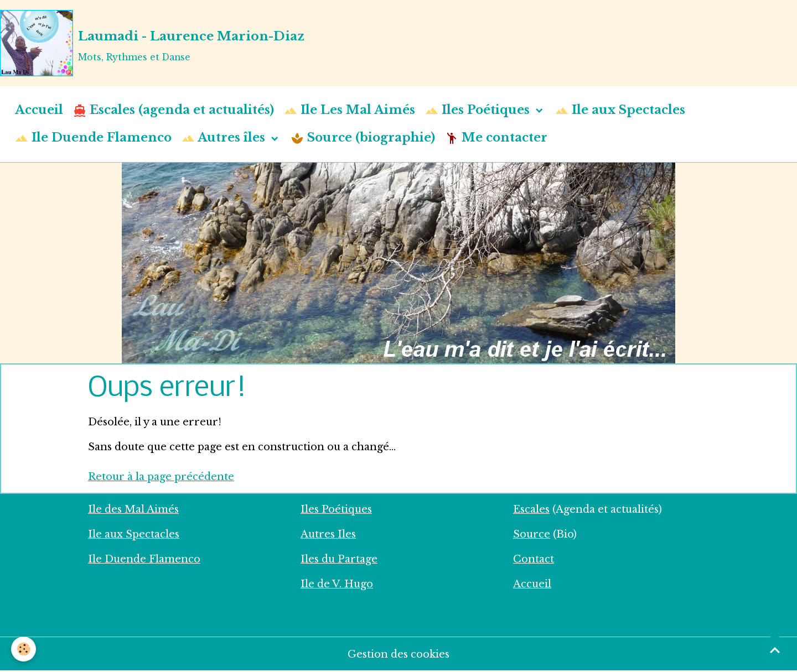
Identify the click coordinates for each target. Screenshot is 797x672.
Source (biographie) (363, 138)
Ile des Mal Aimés (133, 509)
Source (532, 534)
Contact (534, 559)
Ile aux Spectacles (620, 110)
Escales (531, 509)
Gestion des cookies (398, 654)
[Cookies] (24, 649)
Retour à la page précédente (161, 477)
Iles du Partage (339, 559)
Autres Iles (328, 534)
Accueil (39, 110)
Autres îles (225, 138)
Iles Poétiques (479, 110)
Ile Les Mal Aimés (350, 110)
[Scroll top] (775, 650)
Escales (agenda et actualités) (174, 110)
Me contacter (496, 138)
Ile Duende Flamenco (93, 138)
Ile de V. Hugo (337, 584)
